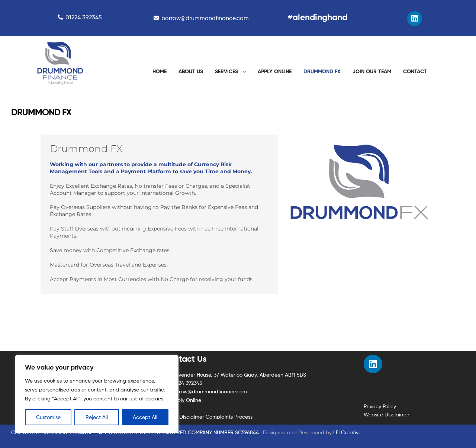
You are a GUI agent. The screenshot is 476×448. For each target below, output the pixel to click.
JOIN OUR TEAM (372, 71)
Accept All (145, 417)
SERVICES (226, 71)
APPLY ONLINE (275, 71)
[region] (97, 394)
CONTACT (415, 71)
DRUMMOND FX (322, 71)
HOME (160, 71)
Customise (48, 417)
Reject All (97, 417)
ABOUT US (191, 71)
